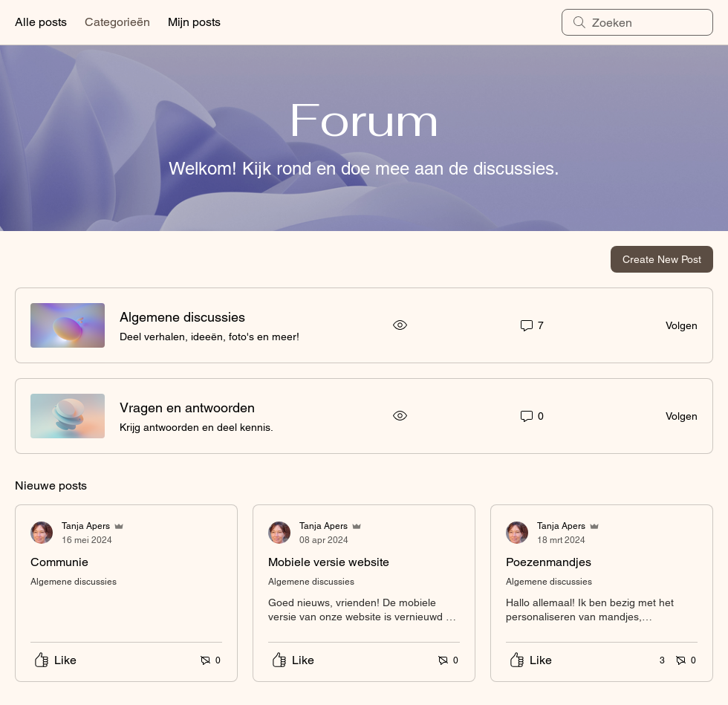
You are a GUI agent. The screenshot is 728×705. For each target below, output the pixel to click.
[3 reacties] (654, 661)
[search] (637, 22)
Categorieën (117, 22)
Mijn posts (194, 22)
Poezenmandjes (549, 562)
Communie (59, 562)
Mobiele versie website (329, 562)
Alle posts (41, 22)
